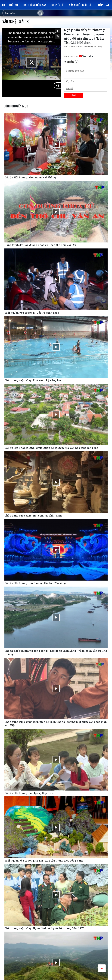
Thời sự (13, 5)
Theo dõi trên (78, 56)
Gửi (74, 95)
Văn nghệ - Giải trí (80, 5)
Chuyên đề (58, 5)
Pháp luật (103, 5)
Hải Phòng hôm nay (35, 5)
